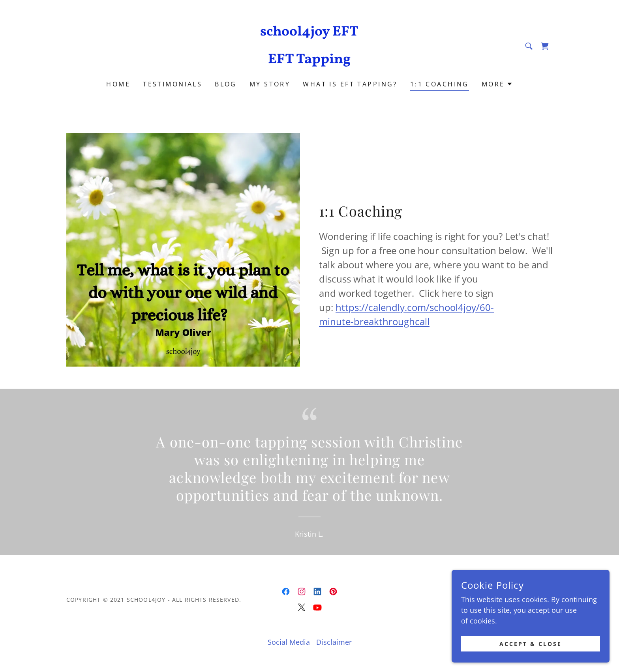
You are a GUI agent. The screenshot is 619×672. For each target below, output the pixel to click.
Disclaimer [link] (334, 642)
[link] (310, 60)
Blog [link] (226, 84)
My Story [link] (270, 84)
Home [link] (118, 84)
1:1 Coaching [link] (440, 84)
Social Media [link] (289, 642)
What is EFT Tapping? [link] (350, 84)
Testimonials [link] (173, 84)
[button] (497, 84)
